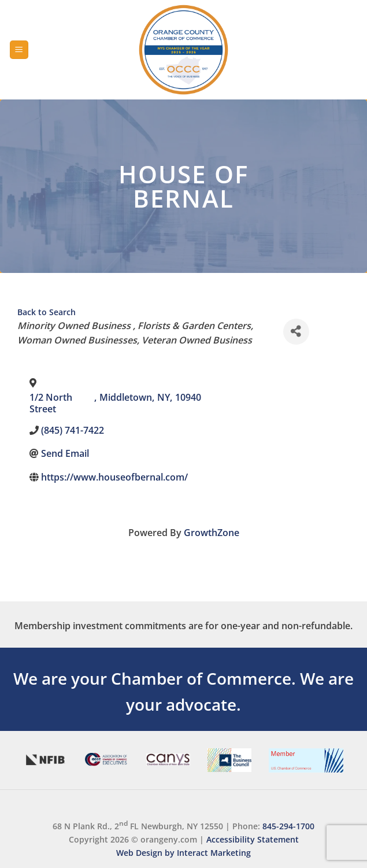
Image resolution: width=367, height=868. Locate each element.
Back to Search (47, 312)
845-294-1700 (288, 825)
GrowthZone (212, 533)
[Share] (296, 332)
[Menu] (19, 50)
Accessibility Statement (253, 839)
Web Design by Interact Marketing (183, 853)
